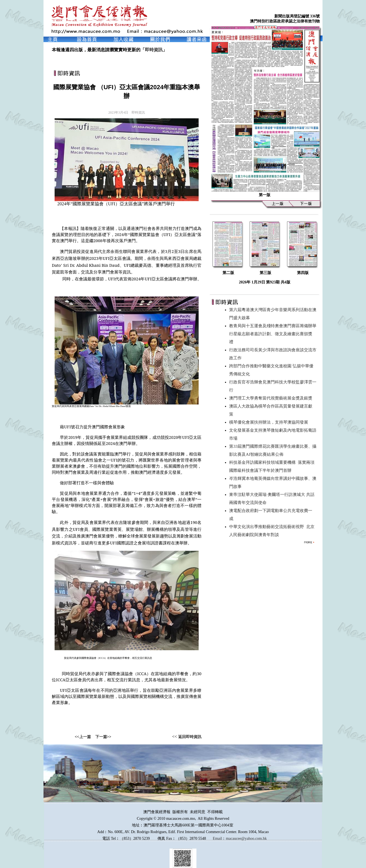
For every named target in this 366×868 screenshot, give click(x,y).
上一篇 (85, 737)
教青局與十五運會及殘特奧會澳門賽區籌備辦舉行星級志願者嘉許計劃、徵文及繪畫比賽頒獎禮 (273, 334)
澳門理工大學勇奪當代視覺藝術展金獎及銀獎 (272, 398)
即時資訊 (154, 50)
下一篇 (101, 737)
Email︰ (219, 838)
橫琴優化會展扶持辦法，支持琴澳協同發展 (270, 422)
